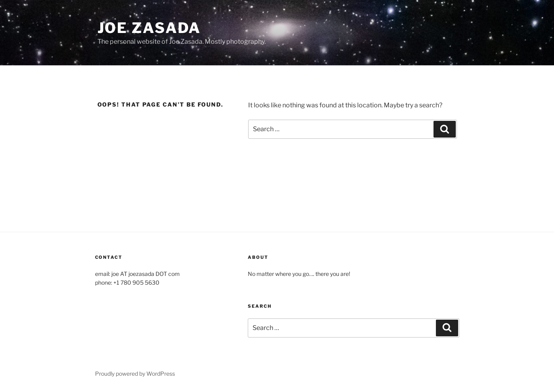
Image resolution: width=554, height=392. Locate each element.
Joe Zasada (149, 28)
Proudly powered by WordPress (135, 374)
